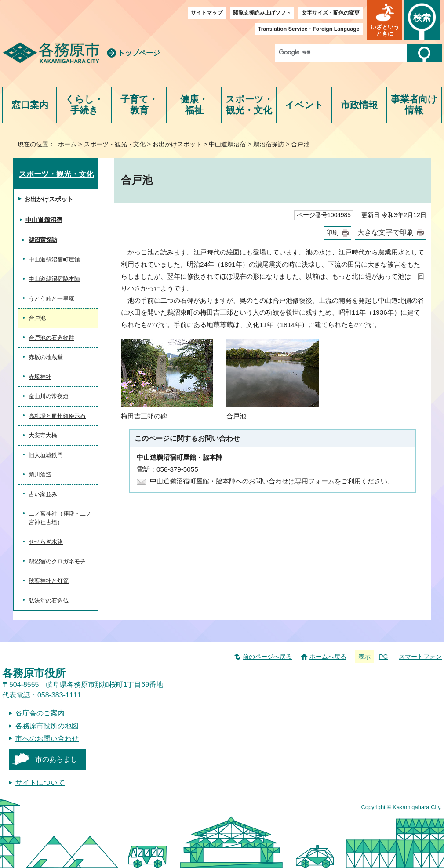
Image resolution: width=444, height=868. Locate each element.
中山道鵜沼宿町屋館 (54, 260)
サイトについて (40, 783)
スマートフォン (420, 657)
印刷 (332, 233)
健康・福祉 (194, 105)
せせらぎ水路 (46, 542)
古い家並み (43, 494)
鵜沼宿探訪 (269, 144)
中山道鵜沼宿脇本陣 (54, 279)
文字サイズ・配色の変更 (331, 13)
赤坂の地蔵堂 (46, 357)
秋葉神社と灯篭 (49, 581)
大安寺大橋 (43, 435)
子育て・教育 (139, 105)
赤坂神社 (40, 377)
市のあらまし (56, 759)
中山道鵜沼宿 (227, 144)
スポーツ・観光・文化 (249, 105)
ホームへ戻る (328, 657)
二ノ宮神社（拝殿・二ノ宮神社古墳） (60, 518)
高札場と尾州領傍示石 (57, 416)
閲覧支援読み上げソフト (262, 13)
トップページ (139, 53)
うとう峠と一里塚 (51, 299)
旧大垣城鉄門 (46, 455)
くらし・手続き (84, 105)
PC (383, 657)
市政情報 (359, 105)
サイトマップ (207, 13)
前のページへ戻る (267, 657)
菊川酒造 (40, 474)
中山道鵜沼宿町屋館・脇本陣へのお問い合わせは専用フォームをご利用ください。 (272, 481)
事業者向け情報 (414, 105)
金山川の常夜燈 (49, 396)
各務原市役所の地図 (47, 726)
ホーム (67, 144)
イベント (304, 105)
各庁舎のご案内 (40, 713)
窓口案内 (30, 105)
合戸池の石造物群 (51, 338)
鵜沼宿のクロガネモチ (57, 561)
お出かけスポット (177, 144)
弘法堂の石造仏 (49, 601)
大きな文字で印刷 (386, 232)
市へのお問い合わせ (47, 739)
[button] (385, 20)
